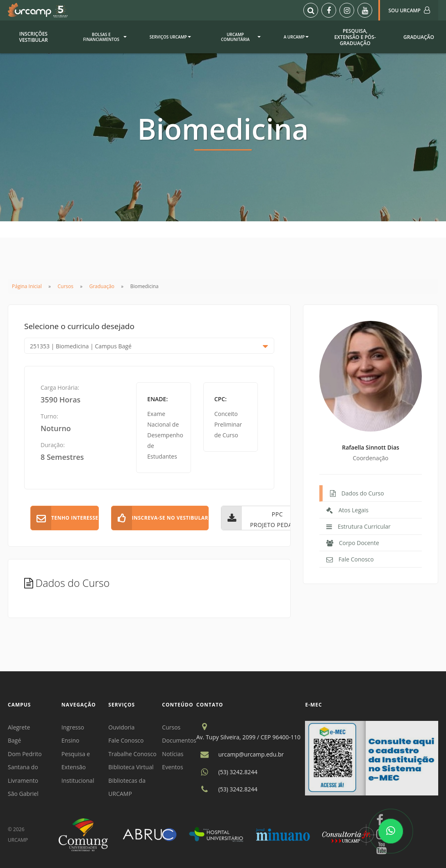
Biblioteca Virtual (131, 767)
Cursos (66, 286)
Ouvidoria (121, 727)
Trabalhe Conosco (132, 754)
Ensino (71, 740)
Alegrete (19, 727)
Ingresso (73, 727)
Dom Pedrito (25, 754)
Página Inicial (27, 286)
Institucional (78, 781)
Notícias (173, 754)
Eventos (172, 767)
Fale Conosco (126, 740)
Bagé (14, 740)
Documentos (179, 740)
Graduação (102, 286)
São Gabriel (23, 794)
